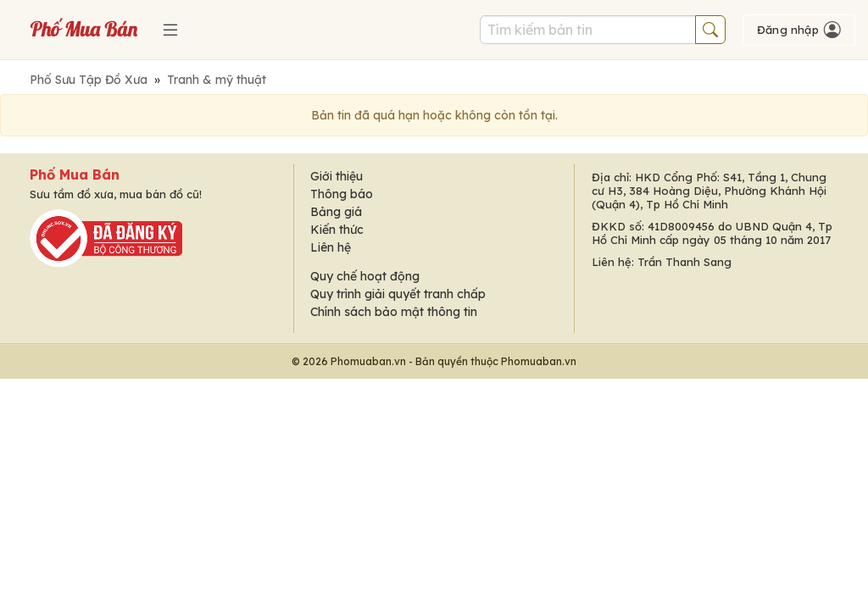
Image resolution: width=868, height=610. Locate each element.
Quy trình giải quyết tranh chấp (398, 294)
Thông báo (342, 194)
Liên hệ (331, 247)
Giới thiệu (337, 176)
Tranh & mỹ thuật (217, 80)
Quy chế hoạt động (365, 276)
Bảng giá (336, 212)
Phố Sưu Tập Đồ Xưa (89, 80)
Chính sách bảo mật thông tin (394, 312)
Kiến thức (337, 230)
